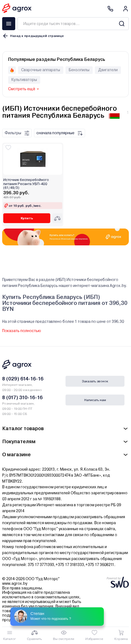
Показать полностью (22, 331)
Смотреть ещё (22, 89)
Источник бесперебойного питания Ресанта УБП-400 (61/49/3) (26, 184)
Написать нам (95, 400)
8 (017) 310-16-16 (22, 397)
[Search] (122, 24)
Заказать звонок (95, 381)
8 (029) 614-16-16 (23, 379)
